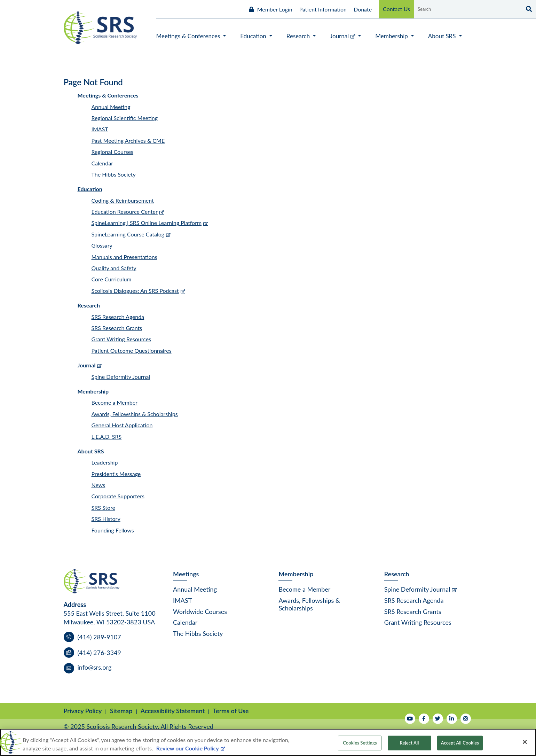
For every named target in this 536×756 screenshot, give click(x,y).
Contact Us (396, 9)
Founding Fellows (113, 530)
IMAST (100, 129)
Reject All (409, 743)
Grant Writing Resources (121, 339)
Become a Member (115, 402)
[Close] (525, 742)
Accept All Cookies (460, 743)
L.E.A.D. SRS (107, 437)
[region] (268, 742)
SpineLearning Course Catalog (128, 234)
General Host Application (122, 425)
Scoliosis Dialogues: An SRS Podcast (135, 291)
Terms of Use (231, 711)
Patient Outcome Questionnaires (132, 350)
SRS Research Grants (117, 328)
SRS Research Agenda (118, 317)
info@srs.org (95, 667)
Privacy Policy (83, 711)
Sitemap (121, 711)
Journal (87, 365)
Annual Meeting (111, 107)
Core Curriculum (112, 279)
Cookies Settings (360, 743)
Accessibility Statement (173, 711)
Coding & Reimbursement (123, 200)
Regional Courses (113, 152)
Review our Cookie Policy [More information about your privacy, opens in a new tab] (188, 748)
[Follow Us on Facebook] (424, 719)
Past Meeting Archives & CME (128, 141)
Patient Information (323, 9)
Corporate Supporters (118, 496)
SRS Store (104, 508)
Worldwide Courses (200, 611)
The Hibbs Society (114, 174)
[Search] (528, 9)
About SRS (91, 451)
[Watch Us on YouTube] (410, 719)
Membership (93, 391)
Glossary (102, 245)
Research (89, 305)
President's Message (116, 474)
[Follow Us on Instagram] (466, 719)
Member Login (275, 9)
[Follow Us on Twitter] (438, 719)
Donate (363, 9)
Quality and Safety (114, 268)
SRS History (106, 519)
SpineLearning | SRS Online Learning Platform (147, 223)
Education (90, 189)
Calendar (103, 163)
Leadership (105, 462)
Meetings (186, 574)
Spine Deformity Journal (121, 377)
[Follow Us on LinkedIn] (452, 719)
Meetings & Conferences (108, 95)
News (98, 485)
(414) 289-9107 (99, 637)
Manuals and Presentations (124, 257)
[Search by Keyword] (467, 9)
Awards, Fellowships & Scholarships (135, 414)
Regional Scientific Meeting (125, 118)
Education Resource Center (125, 212)
